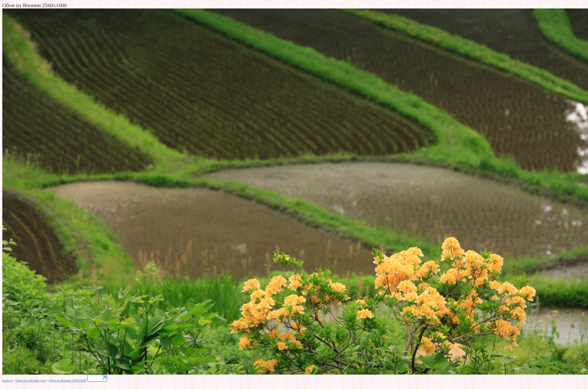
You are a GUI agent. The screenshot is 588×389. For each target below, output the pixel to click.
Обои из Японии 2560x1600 (67, 381)
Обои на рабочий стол (31, 381)
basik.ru (7, 381)
